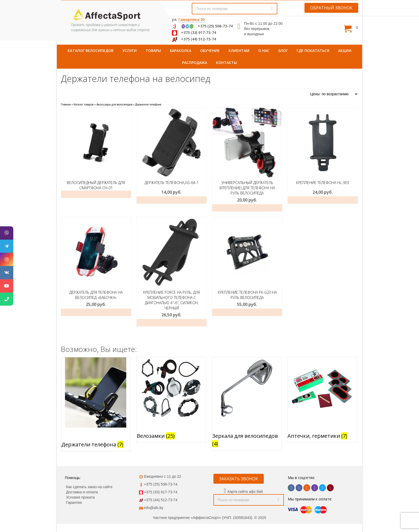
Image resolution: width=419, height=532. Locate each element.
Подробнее (96, 194)
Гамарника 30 (191, 19)
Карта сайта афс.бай (245, 477)
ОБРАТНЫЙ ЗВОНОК (331, 8)
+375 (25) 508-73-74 (215, 26)
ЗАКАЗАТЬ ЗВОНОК (239, 464)
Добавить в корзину (159, 200)
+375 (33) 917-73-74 (199, 32)
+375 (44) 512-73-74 (199, 39)
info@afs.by (154, 493)
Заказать (285, 200)
